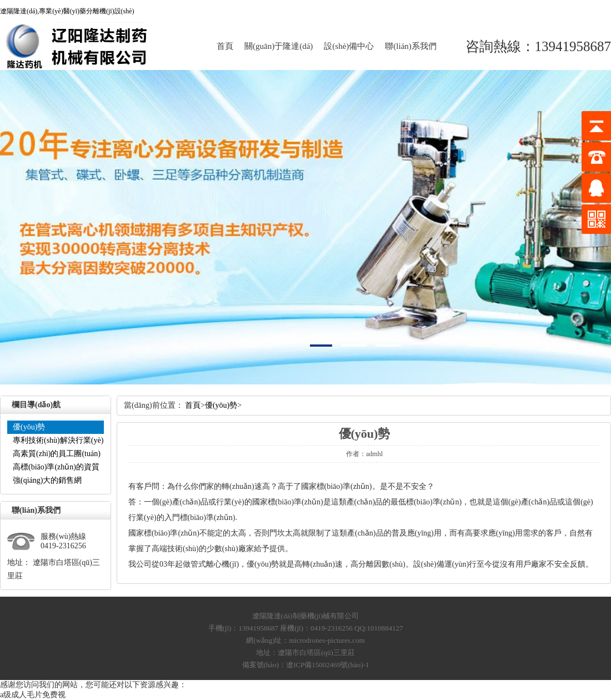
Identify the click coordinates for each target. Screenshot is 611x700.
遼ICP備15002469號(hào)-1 (328, 665)
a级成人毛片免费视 (33, 695)
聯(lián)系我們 (410, 46)
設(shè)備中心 (349, 46)
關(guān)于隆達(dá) (279, 46)
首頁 (225, 46)
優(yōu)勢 (29, 427)
